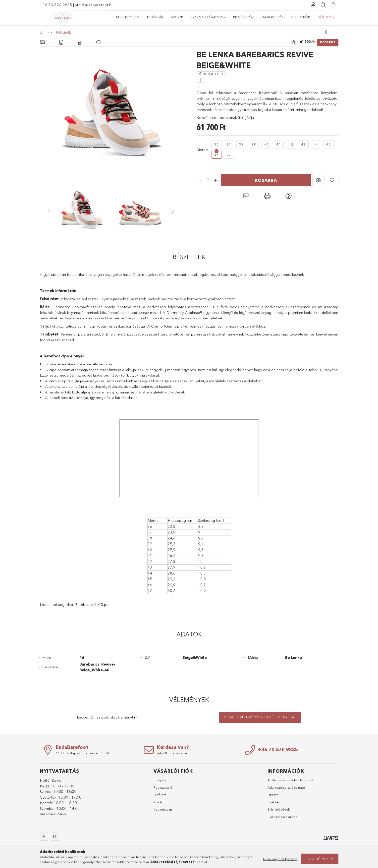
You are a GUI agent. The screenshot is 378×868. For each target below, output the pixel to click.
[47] (229, 155)
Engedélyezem (320, 859)
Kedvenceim (163, 809)
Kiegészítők (207, 17)
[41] (279, 145)
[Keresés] (324, 5)
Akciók (274, 17)
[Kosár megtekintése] (333, 5)
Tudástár (296, 17)
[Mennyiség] (208, 180)
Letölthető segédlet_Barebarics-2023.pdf (75, 604)
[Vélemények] (99, 42)
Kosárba (328, 42)
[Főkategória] (43, 32)
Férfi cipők (150, 17)
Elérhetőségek (279, 809)
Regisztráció (163, 787)
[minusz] (201, 180)
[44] (316, 145)
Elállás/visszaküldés (282, 817)
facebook (44, 836)
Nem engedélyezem (280, 859)
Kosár (158, 802)
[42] (291, 145)
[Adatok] (80, 42)
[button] (319, 180)
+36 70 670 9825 (56, 5)
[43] (304, 145)
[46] (216, 155)
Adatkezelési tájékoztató (286, 787)
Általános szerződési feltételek (291, 780)
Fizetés (273, 795)
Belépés (160, 780)
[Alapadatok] (42, 42)
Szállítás (274, 802)
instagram (55, 836)
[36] (216, 145)
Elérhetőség (323, 17)
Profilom (160, 795)
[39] (254, 145)
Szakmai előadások (243, 17)
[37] (229, 145)
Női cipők (125, 17)
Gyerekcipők (179, 17)
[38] (241, 145)
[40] (266, 145)
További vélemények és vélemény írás (260, 717)
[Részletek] (61, 42)
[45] (328, 145)
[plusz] (216, 180)
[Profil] (314, 5)
